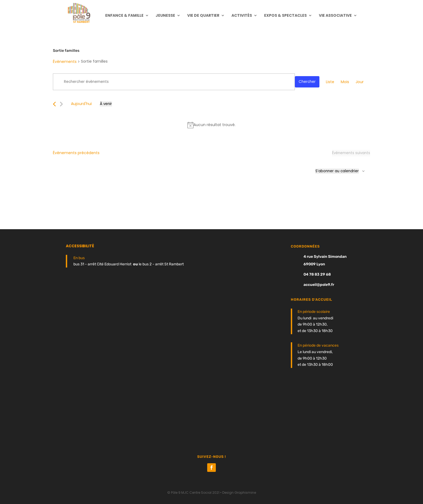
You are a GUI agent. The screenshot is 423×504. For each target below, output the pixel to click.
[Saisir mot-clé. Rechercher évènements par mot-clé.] (174, 82)
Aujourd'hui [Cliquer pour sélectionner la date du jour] (81, 104)
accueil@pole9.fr (319, 285)
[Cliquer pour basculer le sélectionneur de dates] (106, 104)
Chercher (307, 82)
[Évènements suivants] (61, 104)
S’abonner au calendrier (337, 171)
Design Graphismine (239, 493)
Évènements (65, 62)
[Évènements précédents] (54, 104)
